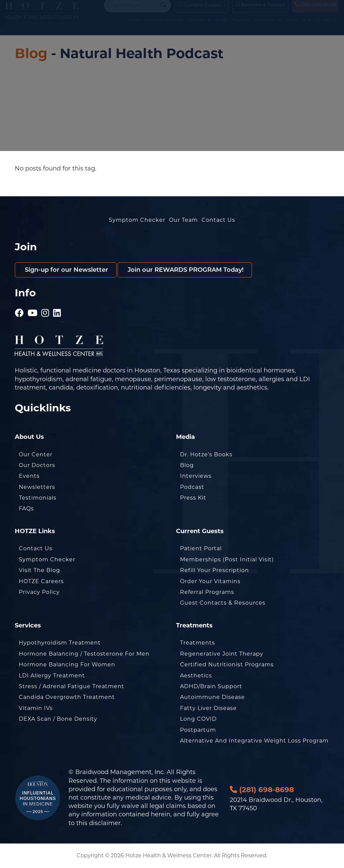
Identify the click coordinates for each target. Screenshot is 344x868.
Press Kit (193, 498)
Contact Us (327, 26)
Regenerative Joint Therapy (222, 654)
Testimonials (38, 498)
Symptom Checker (164, 26)
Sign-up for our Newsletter (66, 270)
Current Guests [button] (199, 11)
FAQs (26, 508)
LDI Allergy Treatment (52, 676)
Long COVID (198, 719)
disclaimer (105, 823)
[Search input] (134, 11)
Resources (268, 26)
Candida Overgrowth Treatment (67, 697)
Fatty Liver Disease (208, 708)
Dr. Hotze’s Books (206, 454)
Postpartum (198, 730)
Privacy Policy (39, 592)
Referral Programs (207, 592)
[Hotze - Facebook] (19, 310)
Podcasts (241, 26)
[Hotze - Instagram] (45, 310)
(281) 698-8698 (315, 11)
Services (200, 26)
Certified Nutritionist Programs (227, 665)
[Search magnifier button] (164, 11)
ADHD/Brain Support (211, 686)
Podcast (192, 487)
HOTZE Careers (41, 581)
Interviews (196, 476)
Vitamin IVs (36, 708)
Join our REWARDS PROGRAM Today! (185, 270)
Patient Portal (201, 548)
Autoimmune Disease (212, 697)
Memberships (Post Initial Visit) (227, 559)
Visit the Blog (39, 570)
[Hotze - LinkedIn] (57, 310)
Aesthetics (196, 676)
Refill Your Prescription (214, 570)
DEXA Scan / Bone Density (58, 719)
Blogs (221, 26)
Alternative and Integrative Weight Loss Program (254, 741)
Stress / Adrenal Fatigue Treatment (72, 686)
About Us (298, 26)
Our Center (36, 454)
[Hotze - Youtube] (33, 310)
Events (29, 476)
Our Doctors (37, 465)
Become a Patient (260, 11)
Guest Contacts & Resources (223, 603)
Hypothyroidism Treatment (60, 643)
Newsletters (37, 487)
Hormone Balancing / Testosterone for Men (84, 654)
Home (133, 26)
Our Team (183, 220)
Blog (31, 53)
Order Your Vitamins (210, 581)
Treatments (198, 643)
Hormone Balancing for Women (67, 665)
